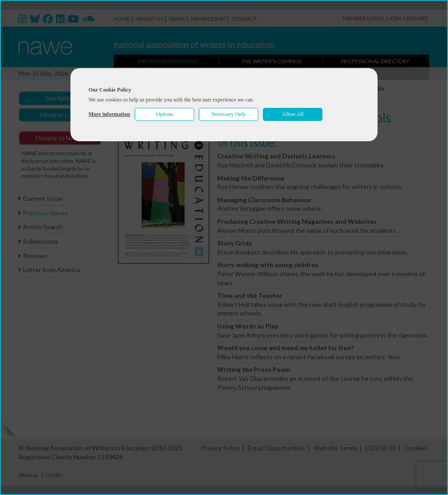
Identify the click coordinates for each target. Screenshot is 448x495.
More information (109, 114)
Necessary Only (229, 114)
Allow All (293, 114)
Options (164, 114)
